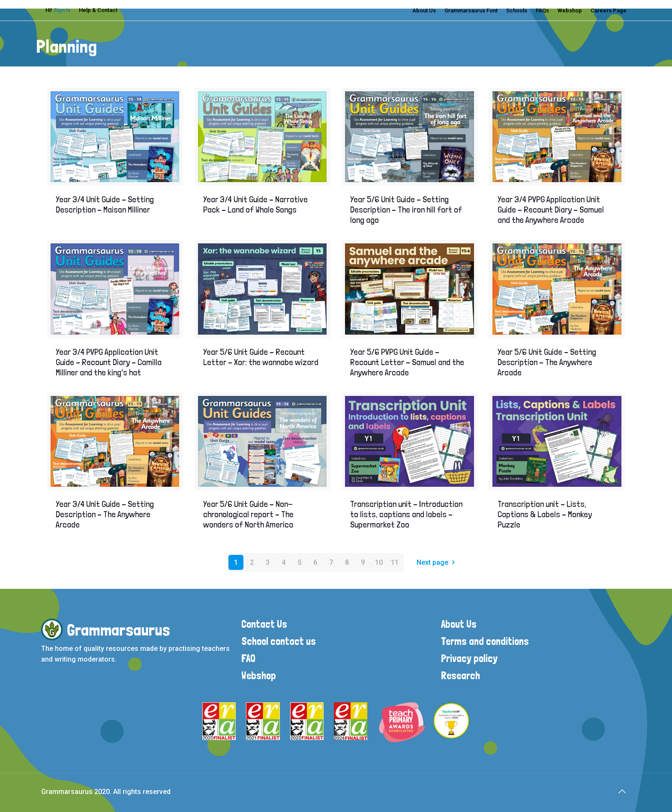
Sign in (62, 10)
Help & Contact (98, 10)
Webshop (570, 10)
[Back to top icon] (622, 791)
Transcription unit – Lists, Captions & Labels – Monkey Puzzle (545, 514)
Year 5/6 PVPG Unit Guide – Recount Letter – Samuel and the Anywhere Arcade (407, 362)
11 (395, 562)
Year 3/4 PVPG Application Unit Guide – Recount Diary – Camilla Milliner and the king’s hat (109, 362)
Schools (517, 10)
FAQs (542, 10)
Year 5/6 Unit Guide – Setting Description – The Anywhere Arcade (547, 362)
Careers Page (609, 10)
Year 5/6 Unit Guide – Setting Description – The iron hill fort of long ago (406, 210)
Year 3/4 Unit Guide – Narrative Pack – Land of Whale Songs (255, 204)
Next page (437, 562)
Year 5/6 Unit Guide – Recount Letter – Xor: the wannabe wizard (261, 357)
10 (379, 562)
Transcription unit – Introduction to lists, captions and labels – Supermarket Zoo (406, 514)
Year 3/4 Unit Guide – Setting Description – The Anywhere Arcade (105, 514)
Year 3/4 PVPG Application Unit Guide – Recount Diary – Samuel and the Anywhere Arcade (551, 210)
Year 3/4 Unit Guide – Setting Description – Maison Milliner (105, 204)
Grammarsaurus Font (471, 10)
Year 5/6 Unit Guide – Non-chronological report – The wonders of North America (248, 514)
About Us (424, 10)
